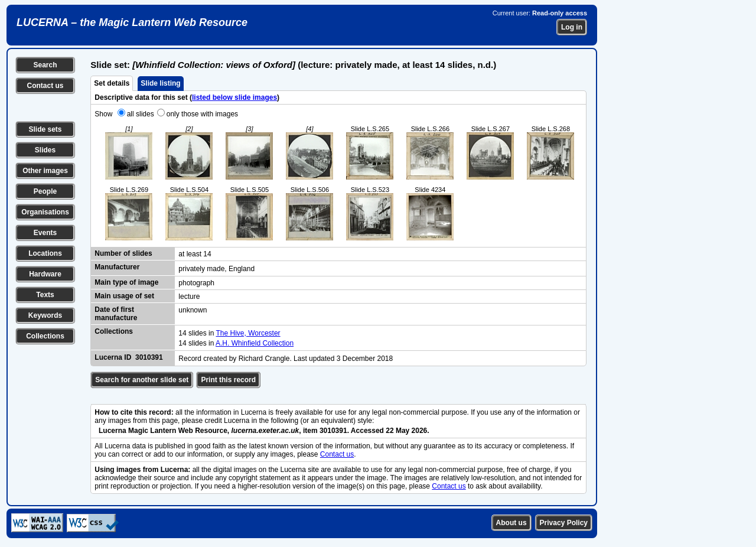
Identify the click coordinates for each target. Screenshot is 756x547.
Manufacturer (117, 267)
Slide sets (45, 129)
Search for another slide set (142, 380)
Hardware (45, 274)
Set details (112, 83)
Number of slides (123, 253)
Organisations (45, 212)
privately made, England (216, 269)
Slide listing (160, 83)
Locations (45, 253)
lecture (189, 297)
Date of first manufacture (116, 314)
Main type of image (126, 282)
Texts (45, 295)
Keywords (45, 315)
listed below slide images (234, 97)
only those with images (202, 114)
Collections (45, 336)
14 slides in (197, 333)
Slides (45, 150)
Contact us (45, 86)
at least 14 (195, 254)
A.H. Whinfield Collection (255, 343)
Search (45, 65)
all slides (141, 114)
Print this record (228, 380)
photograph (196, 283)
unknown (193, 310)
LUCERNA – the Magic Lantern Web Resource (132, 22)
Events (45, 233)
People (45, 191)
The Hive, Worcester (248, 333)
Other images (45, 171)
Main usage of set (124, 296)
